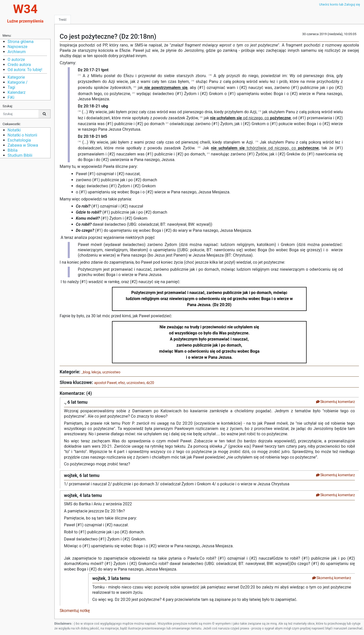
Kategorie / (18, 82)
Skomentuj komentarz (335, 402)
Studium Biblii (20, 155)
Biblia (13, 150)
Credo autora (19, 65)
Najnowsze (17, 47)
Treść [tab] (63, 20)
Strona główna (21, 42)
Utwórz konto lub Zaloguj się (340, 4)
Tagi (11, 87)
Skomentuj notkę (75, 611)
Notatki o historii (22, 135)
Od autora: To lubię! (25, 70)
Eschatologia (19, 140)
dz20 (150, 383)
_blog (86, 372)
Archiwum (17, 52)
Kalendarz (17, 92)
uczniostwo (111, 372)
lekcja (96, 372)
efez (122, 383)
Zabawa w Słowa (23, 145)
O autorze (16, 60)
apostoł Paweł (105, 383)
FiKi (11, 97)
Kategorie (16, 77)
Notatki (14, 130)
